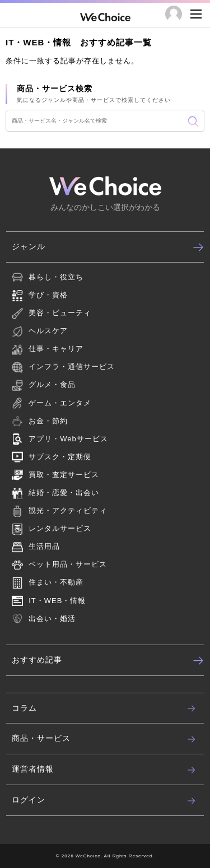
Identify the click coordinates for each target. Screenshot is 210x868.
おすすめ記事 (108, 660)
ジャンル (108, 247)
